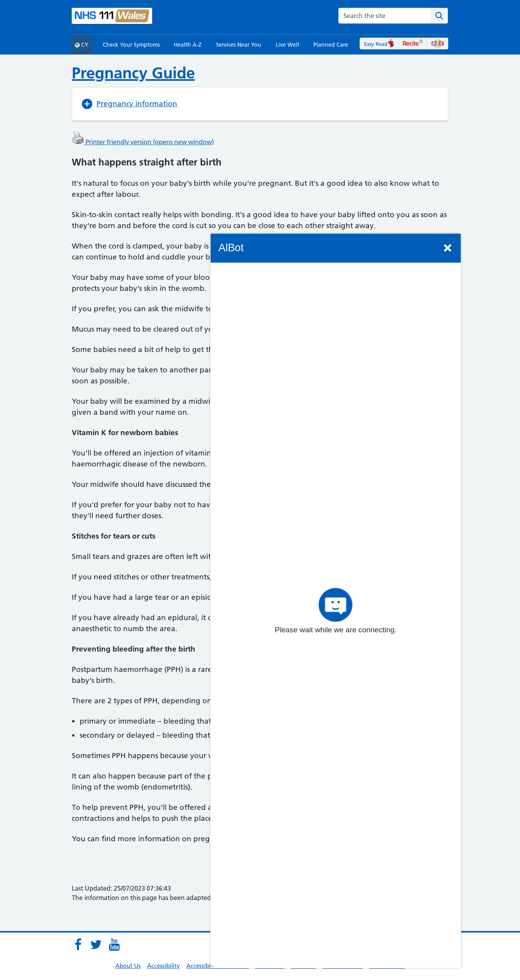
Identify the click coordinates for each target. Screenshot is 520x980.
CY (82, 45)
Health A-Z (188, 45)
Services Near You (239, 45)
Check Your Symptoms (131, 45)
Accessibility (164, 966)
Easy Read (379, 44)
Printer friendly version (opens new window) (143, 142)
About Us (128, 966)
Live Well (287, 45)
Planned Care (331, 45)
